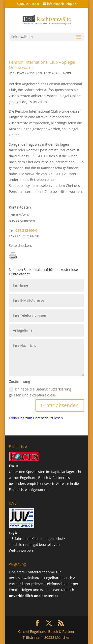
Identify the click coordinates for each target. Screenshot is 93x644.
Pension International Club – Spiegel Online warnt (42, 65)
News (67, 73)
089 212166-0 (30, 4)
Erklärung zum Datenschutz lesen (36, 418)
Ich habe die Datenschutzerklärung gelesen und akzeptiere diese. (40, 392)
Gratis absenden (60, 405)
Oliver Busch (25, 73)
